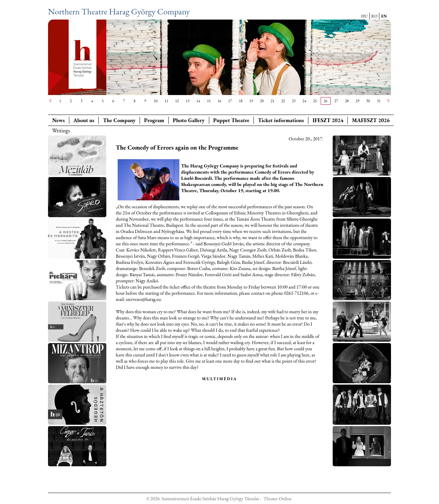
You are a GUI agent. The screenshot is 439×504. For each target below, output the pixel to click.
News (58, 120)
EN (384, 16)
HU (364, 16)
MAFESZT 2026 (371, 120)
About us (84, 120)
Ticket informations (281, 120)
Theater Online (278, 499)
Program (154, 120)
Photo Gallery (189, 120)
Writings (61, 131)
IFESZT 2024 (328, 120)
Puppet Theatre (231, 120)
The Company (119, 120)
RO (375, 16)
